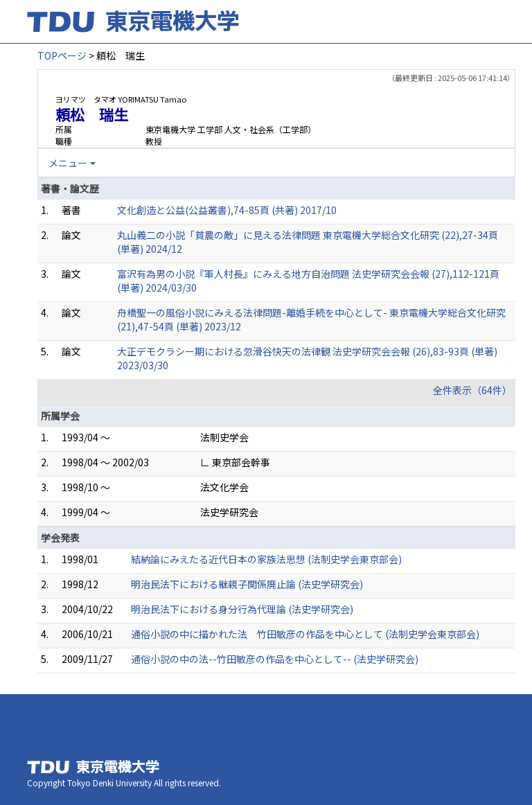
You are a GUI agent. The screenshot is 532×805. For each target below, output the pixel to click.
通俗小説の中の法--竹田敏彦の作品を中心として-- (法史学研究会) (275, 659)
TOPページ (62, 55)
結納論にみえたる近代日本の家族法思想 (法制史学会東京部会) (266, 559)
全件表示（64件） (472, 390)
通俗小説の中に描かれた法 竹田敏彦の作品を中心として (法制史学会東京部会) (305, 634)
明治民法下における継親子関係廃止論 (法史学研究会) (247, 584)
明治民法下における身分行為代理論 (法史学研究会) (242, 609)
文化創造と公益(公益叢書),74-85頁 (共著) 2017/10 (227, 210)
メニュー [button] (68, 163)
